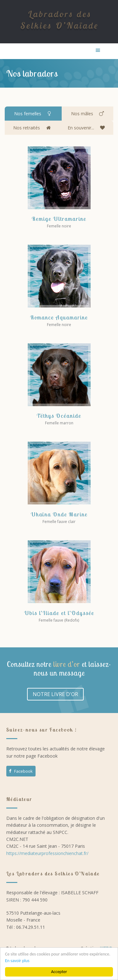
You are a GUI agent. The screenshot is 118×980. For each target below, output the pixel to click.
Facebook (20, 771)
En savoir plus (17, 961)
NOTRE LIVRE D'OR (55, 694)
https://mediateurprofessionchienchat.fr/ (47, 853)
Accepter (59, 972)
